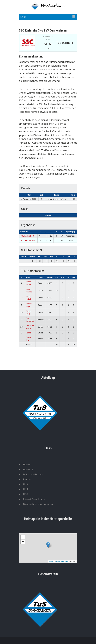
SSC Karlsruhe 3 (27, 236)
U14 (25, 489)
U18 (25, 484)
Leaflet (51, 561)
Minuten (32, 257)
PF (69, 257)
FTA (57, 257)
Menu (23, 17)
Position (23, 257)
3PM (45, 257)
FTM (52, 257)
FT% (63, 257)
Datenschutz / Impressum (38, 504)
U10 (25, 494)
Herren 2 (28, 469)
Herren (27, 464)
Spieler (28, 277)
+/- (75, 257)
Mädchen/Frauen (33, 474)
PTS (40, 257)
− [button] (23, 542)
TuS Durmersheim (28, 240)
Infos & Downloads (34, 499)
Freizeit (27, 479)
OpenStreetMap (62, 561)
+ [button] (23, 537)
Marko (28, 333)
